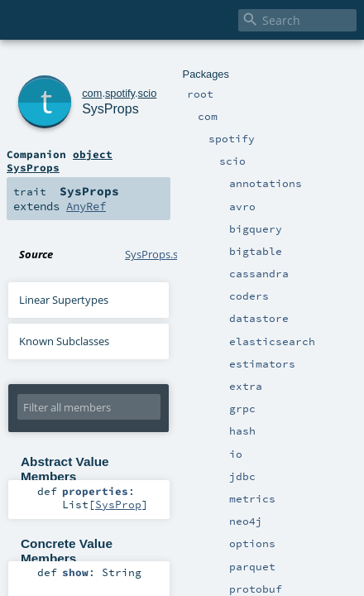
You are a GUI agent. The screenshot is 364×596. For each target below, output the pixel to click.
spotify (98, 64)
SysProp (198, 435)
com (69, 64)
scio (125, 64)
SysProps (96, 82)
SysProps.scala (161, 199)
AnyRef (174, 151)
